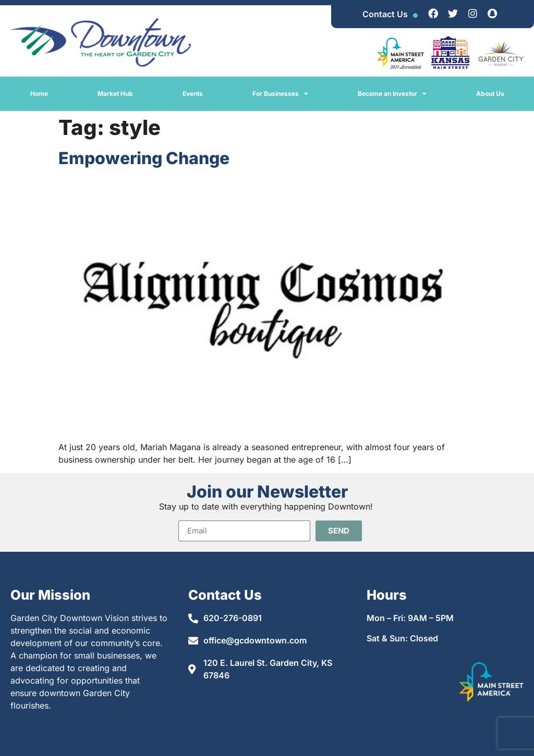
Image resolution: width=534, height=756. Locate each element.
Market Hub (115, 94)
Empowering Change (144, 158)
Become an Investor (392, 94)
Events (193, 94)
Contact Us (385, 14)
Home (39, 94)
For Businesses (280, 94)
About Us (490, 94)
